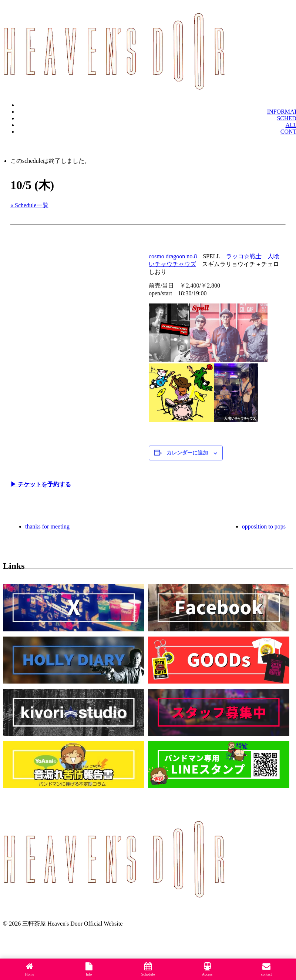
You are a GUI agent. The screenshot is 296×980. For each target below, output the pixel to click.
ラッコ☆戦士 (244, 256)
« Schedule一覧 (29, 205)
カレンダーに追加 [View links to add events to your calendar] (187, 453)
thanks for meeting (47, 526)
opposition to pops (264, 526)
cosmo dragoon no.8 (173, 256)
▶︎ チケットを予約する (41, 484)
